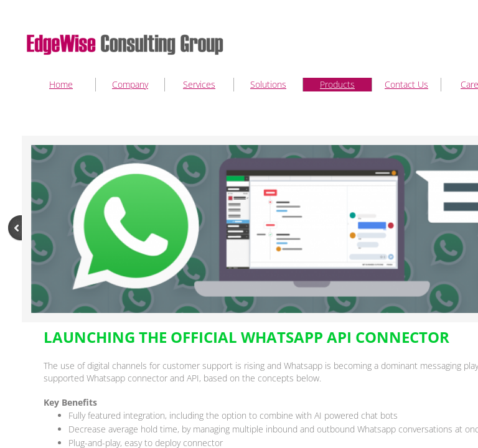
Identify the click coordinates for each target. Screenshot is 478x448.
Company (130, 84)
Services (199, 84)
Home (61, 84)
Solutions (268, 84)
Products (337, 84)
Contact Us (406, 84)
